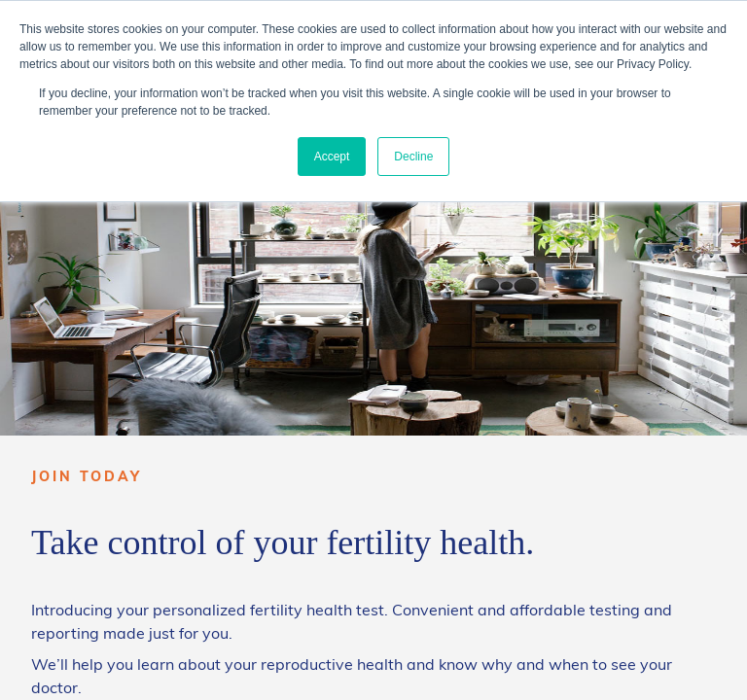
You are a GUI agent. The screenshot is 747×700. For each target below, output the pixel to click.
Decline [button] (413, 157)
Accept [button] (332, 157)
